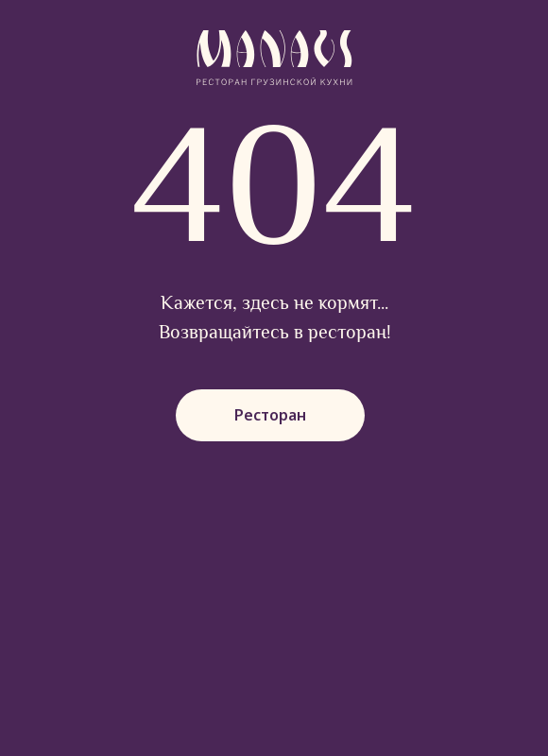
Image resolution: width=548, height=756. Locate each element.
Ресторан (270, 415)
